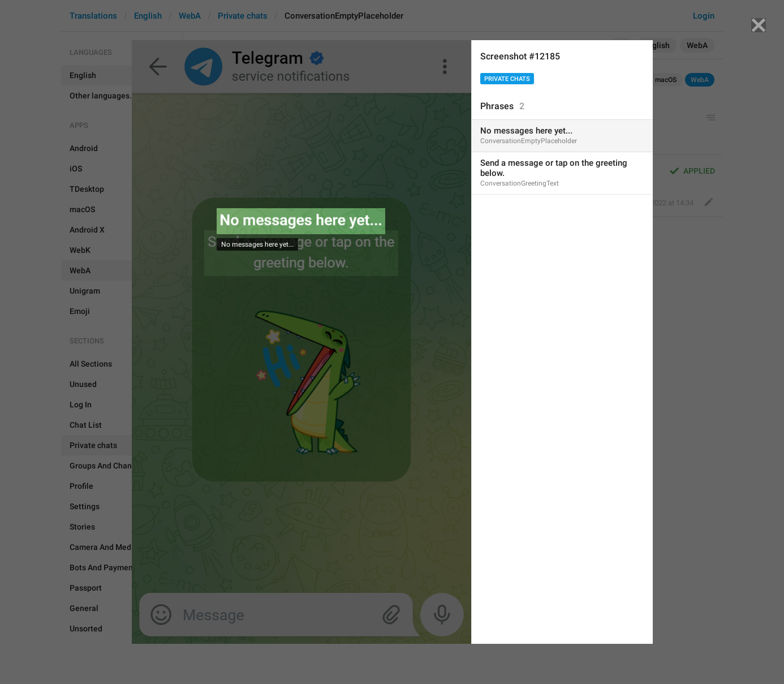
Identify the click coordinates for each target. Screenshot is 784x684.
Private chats (507, 79)
